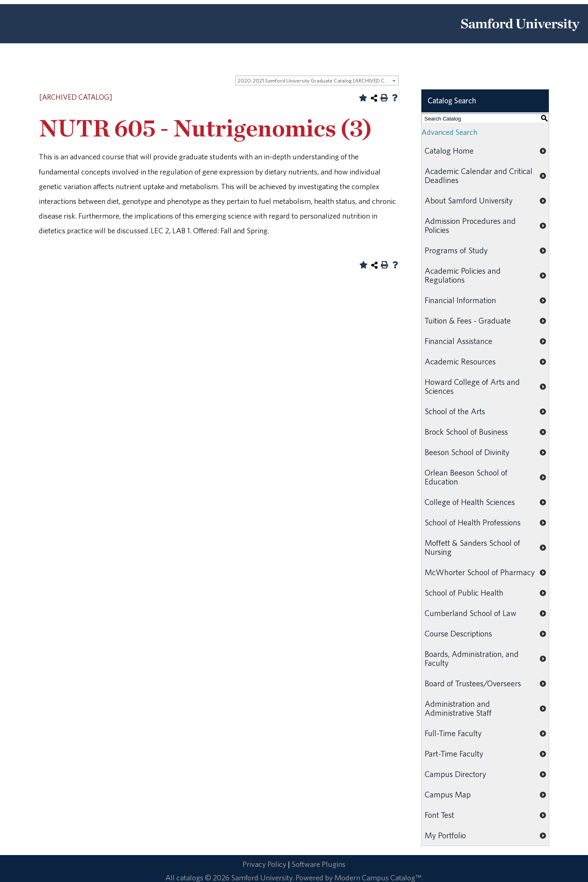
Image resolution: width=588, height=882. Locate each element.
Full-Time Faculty (453, 733)
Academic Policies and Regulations (463, 275)
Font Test (439, 815)
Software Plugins (318, 864)
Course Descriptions (458, 633)
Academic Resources (460, 361)
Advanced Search (449, 132)
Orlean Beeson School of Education (466, 477)
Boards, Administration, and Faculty (472, 658)
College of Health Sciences (470, 502)
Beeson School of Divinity (467, 452)
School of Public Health (464, 593)
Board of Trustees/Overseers (473, 683)
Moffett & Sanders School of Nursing (472, 547)
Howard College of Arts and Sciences (472, 386)
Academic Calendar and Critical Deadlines (479, 175)
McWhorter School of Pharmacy (480, 572)
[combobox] (317, 80)
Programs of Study (456, 250)
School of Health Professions (473, 522)
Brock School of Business (466, 432)
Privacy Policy (264, 864)
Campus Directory (455, 774)
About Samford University (469, 200)
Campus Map (448, 794)
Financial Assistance (459, 341)
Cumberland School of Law (471, 613)
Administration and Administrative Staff (458, 708)
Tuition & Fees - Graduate (468, 320)
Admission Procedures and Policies (470, 225)
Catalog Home (449, 151)
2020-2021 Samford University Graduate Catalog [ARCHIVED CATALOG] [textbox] (318, 81)
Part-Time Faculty (454, 754)
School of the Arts (455, 411)
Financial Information (460, 300)
